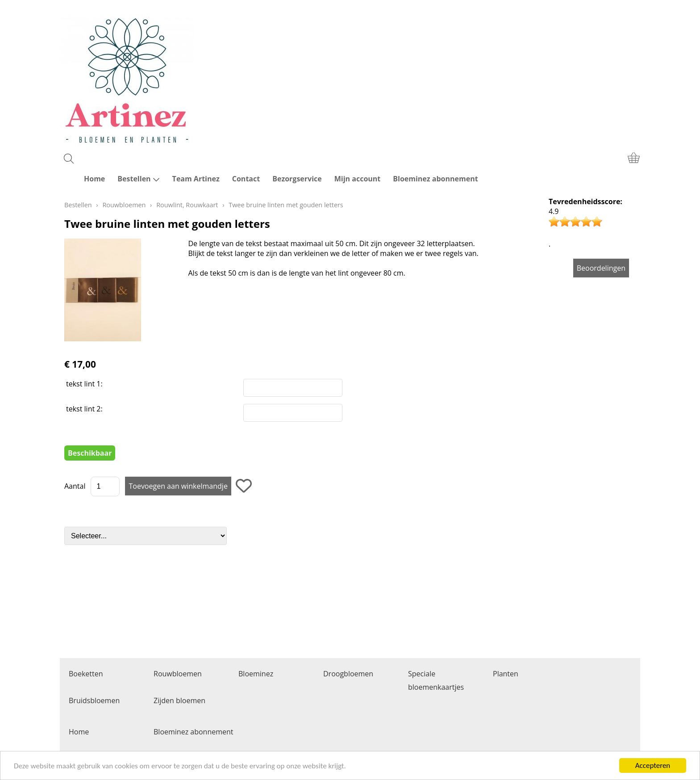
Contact (246, 179)
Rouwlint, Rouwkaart (187, 205)
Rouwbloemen (124, 205)
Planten (506, 674)
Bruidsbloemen (94, 700)
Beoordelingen (601, 268)
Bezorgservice (297, 179)
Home (94, 179)
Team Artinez (196, 179)
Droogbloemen (348, 674)
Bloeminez (256, 674)
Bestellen (138, 179)
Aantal (75, 486)
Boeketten (86, 674)
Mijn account (358, 179)
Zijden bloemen (179, 700)
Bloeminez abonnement (435, 179)
